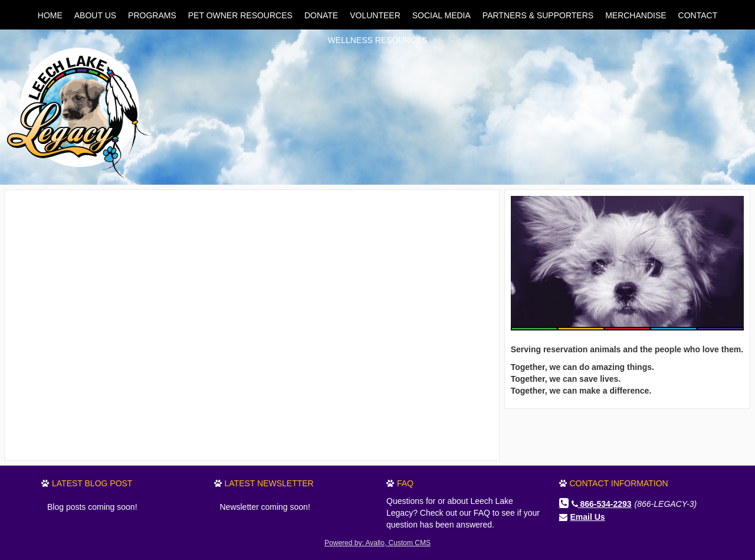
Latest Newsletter (269, 483)
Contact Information (619, 483)
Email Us (588, 517)
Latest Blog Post (92, 483)
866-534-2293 (602, 504)
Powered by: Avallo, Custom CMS (377, 543)
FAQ (405, 483)
